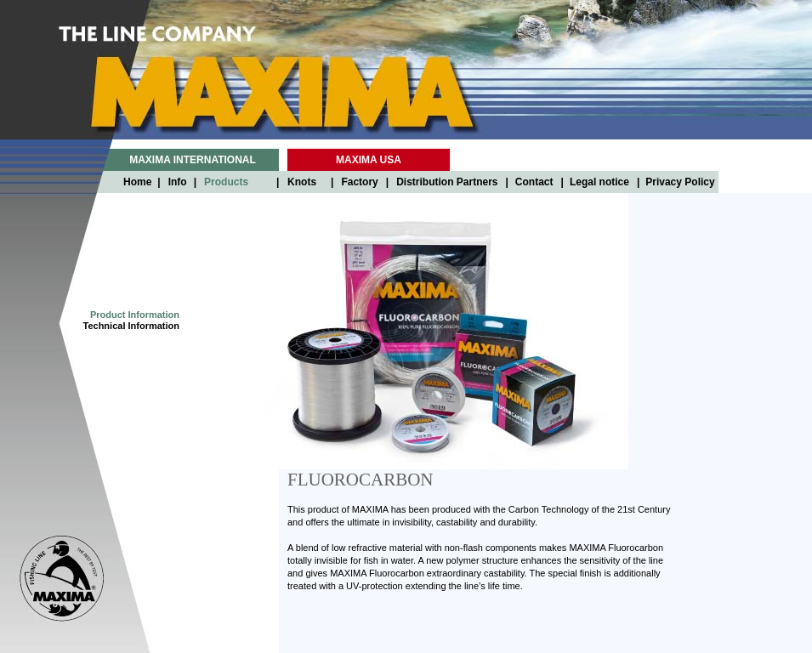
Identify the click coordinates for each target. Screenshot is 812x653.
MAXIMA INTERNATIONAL (193, 160)
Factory (359, 182)
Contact (534, 182)
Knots (302, 182)
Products (226, 182)
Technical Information (131, 326)
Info (178, 182)
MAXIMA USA (369, 160)
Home (137, 182)
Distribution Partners (447, 182)
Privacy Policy (680, 182)
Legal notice (599, 182)
